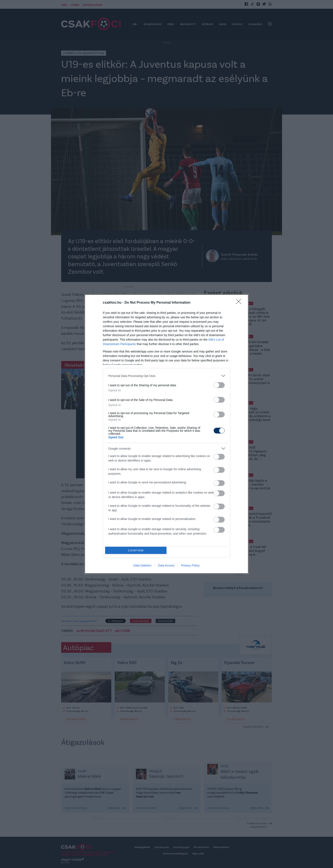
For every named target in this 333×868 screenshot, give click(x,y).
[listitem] (166, 376)
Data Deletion (142, 565)
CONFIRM (136, 550)
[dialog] (166, 434)
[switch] (219, 385)
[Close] (240, 303)
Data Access (166, 565)
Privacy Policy (190, 565)
